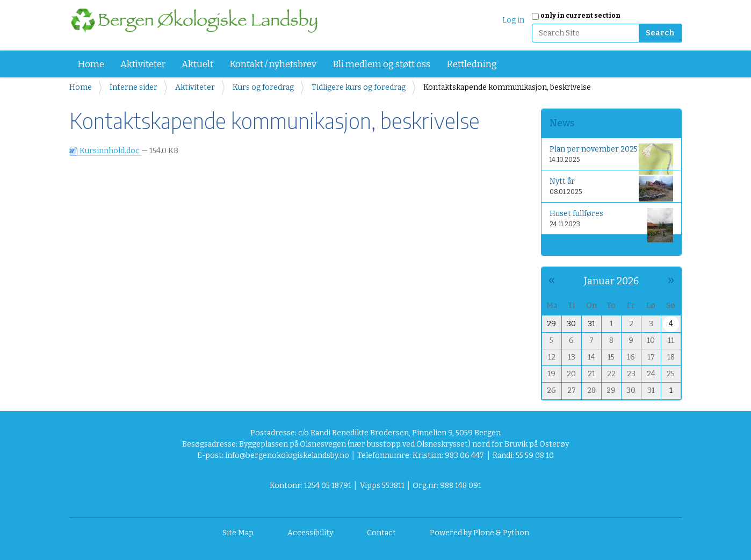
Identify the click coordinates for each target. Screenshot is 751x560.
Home (91, 64)
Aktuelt (197, 64)
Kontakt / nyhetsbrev (273, 64)
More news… (568, 245)
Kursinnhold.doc (105, 151)
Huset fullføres (612, 221)
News (562, 123)
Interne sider (133, 87)
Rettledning (472, 64)
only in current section (580, 16)
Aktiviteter (143, 64)
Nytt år (612, 188)
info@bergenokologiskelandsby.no (287, 455)
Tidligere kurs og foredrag (359, 87)
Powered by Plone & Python (479, 533)
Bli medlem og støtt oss (381, 64)
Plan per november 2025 (612, 156)
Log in (513, 20)
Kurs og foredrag (263, 87)
